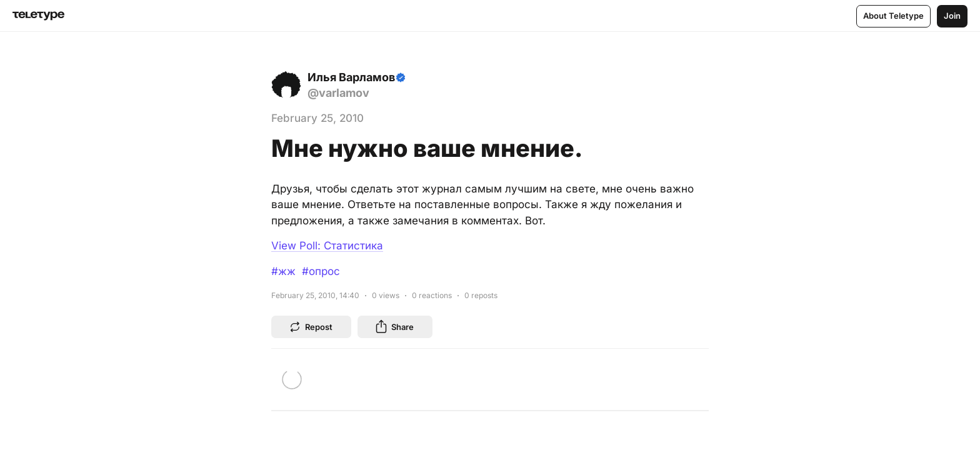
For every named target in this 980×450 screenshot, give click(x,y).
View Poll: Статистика (327, 246)
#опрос (321, 271)
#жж (283, 271)
